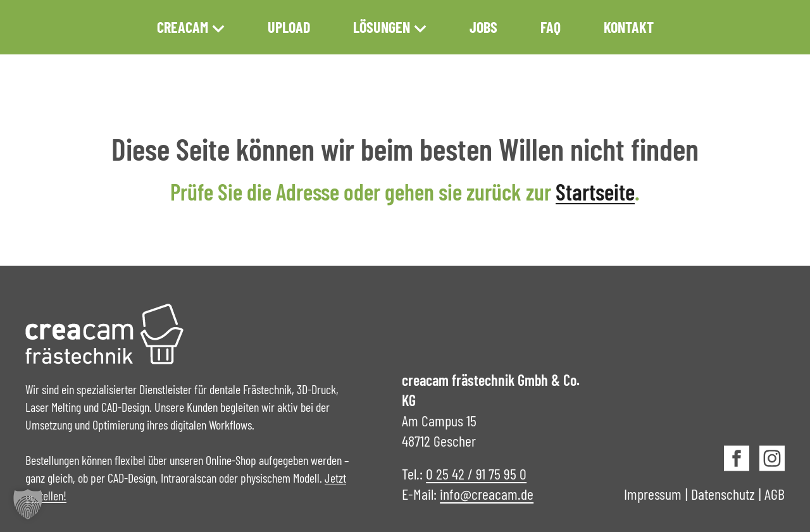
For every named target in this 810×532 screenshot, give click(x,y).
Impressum (653, 494)
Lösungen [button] (390, 27)
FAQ (551, 27)
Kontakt (629, 27)
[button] (28, 504)
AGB (775, 494)
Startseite (595, 191)
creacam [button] (191, 27)
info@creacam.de (487, 494)
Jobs (483, 27)
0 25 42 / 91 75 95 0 (476, 473)
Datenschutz (723, 494)
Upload (289, 27)
